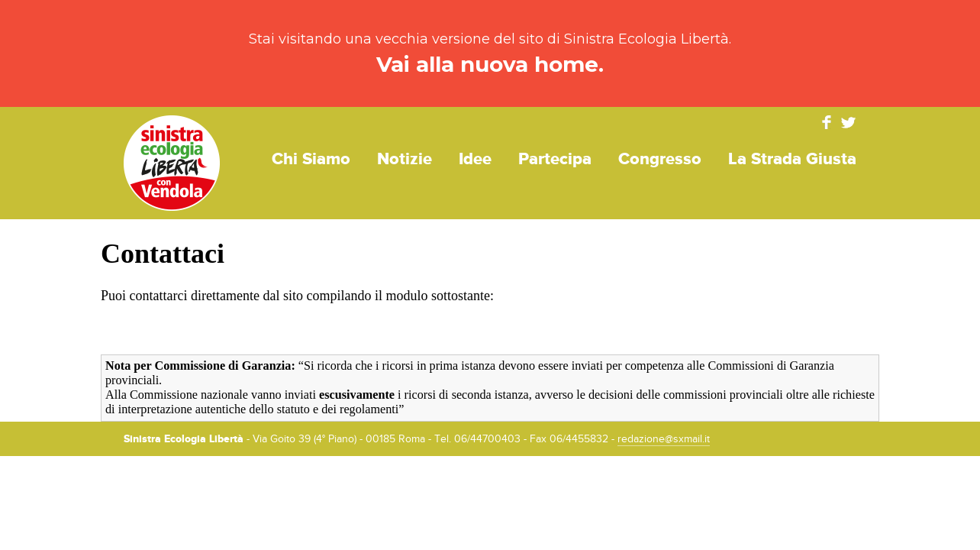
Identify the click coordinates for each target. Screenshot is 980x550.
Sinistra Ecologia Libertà (172, 163)
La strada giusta (792, 159)
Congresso (660, 159)
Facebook (827, 122)
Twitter (849, 122)
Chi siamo (311, 159)
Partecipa (555, 159)
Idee (475, 159)
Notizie (405, 159)
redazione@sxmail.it (664, 439)
